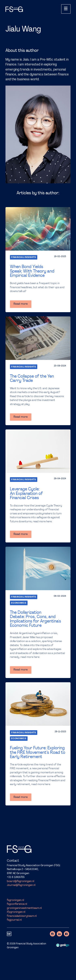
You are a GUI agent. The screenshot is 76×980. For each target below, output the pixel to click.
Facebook (66, 934)
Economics (19, 603)
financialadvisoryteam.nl (22, 916)
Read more (21, 304)
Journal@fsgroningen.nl (21, 885)
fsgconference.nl (17, 904)
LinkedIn (59, 934)
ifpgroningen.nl (16, 912)
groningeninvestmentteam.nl (24, 908)
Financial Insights (24, 257)
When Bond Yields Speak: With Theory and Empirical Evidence (32, 271)
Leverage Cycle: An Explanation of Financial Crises (26, 494)
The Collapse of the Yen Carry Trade (32, 379)
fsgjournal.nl (14, 920)
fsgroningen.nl (15, 900)
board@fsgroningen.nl (20, 881)
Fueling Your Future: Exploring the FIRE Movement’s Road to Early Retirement (38, 753)
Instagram (52, 934)
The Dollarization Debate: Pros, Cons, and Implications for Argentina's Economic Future (35, 619)
